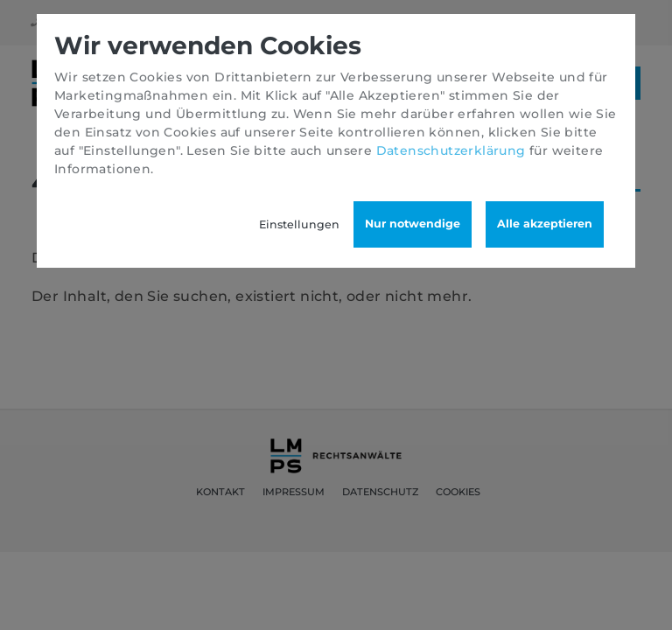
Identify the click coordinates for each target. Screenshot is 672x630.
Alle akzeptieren (545, 224)
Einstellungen (299, 224)
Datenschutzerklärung (451, 150)
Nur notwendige (413, 224)
